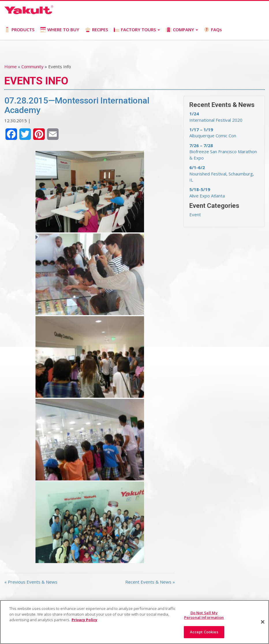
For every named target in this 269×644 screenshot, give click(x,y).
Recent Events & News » (150, 582)
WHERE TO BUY (60, 30)
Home (11, 66)
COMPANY (182, 30)
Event (195, 214)
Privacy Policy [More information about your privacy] (84, 620)
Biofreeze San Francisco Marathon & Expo (223, 152)
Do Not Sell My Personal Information (204, 615)
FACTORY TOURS (137, 30)
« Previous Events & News (31, 582)
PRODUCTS (19, 30)
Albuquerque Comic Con (213, 133)
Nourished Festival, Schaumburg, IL (222, 174)
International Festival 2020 (216, 117)
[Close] (263, 622)
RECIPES (96, 30)
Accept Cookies (204, 632)
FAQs (213, 30)
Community (32, 66)
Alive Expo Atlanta (207, 192)
